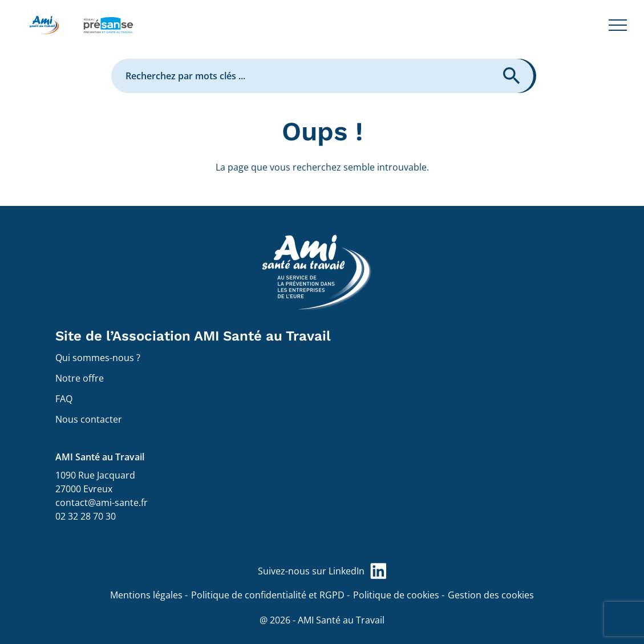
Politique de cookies (396, 595)
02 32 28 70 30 (86, 516)
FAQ (64, 399)
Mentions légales (146, 595)
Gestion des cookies (491, 595)
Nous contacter (89, 419)
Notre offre (80, 378)
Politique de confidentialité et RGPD (268, 595)
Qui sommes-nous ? (98, 358)
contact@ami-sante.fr (102, 503)
